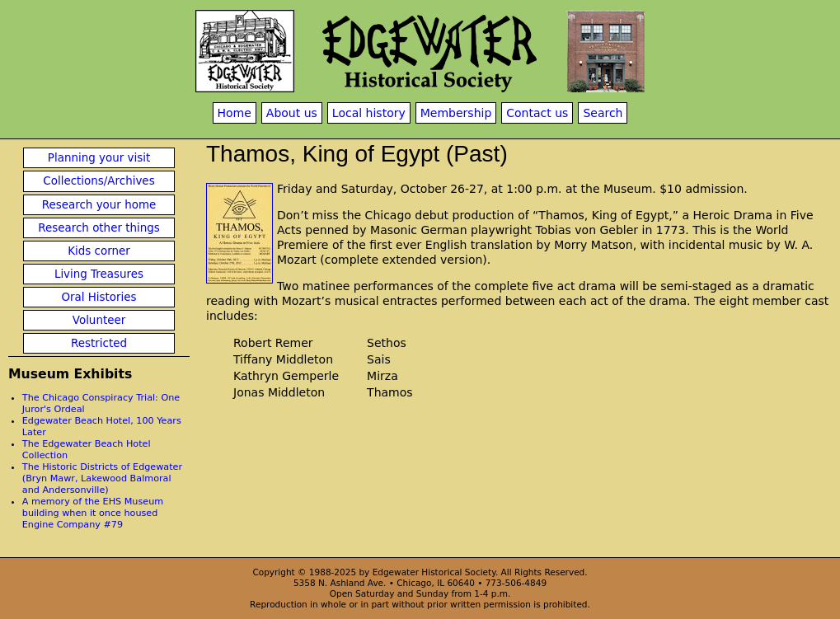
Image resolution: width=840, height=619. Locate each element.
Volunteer (99, 320)
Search (603, 113)
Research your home (99, 205)
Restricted (99, 343)
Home (235, 113)
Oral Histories (99, 297)
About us (292, 113)
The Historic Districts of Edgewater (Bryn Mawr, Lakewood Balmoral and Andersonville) (102, 478)
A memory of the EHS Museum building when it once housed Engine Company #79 (93, 513)
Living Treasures (99, 274)
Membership (456, 113)
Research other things (99, 228)
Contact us (537, 113)
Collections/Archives (99, 181)
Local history (369, 113)
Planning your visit (99, 158)
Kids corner (99, 251)
